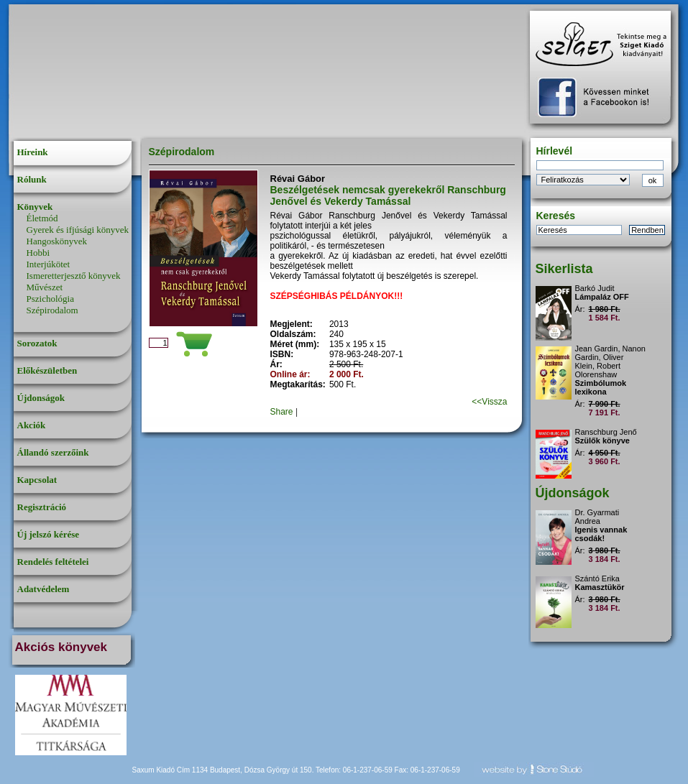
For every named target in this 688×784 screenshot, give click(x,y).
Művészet (45, 287)
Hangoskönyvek (57, 241)
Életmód (42, 218)
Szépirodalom (52, 310)
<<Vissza (489, 402)
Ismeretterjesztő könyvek (74, 276)
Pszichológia (50, 299)
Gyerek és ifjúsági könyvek (78, 230)
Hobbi (38, 253)
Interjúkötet (49, 264)
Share (282, 412)
